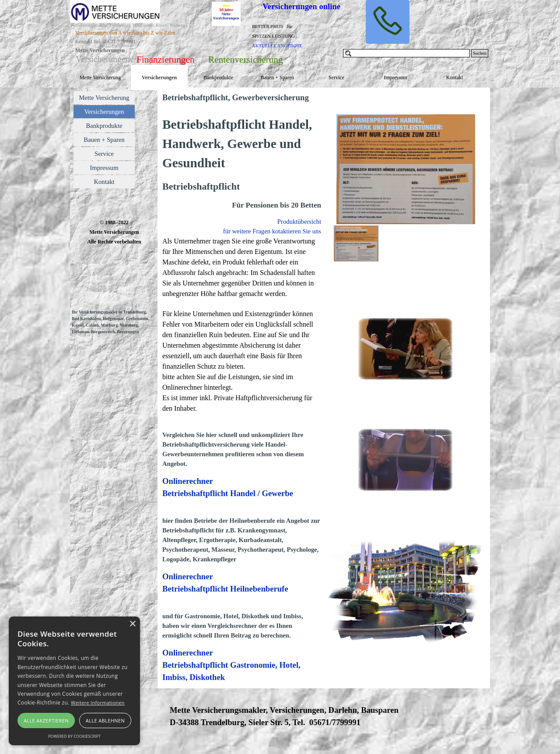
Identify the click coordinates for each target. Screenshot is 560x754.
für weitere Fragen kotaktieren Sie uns (272, 231)
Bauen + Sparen (278, 78)
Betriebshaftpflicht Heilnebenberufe (225, 589)
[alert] (74, 681)
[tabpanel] (285, 35)
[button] (388, 22)
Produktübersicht (299, 222)
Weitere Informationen (98, 703)
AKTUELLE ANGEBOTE (277, 46)
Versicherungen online (301, 6)
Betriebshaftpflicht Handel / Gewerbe (228, 493)
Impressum (395, 78)
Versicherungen (159, 78)
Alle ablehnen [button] (105, 721)
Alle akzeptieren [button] (46, 721)
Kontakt (455, 78)
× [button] (132, 624)
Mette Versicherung (100, 78)
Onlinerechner (188, 481)
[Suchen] (406, 53)
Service (336, 78)
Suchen (480, 53)
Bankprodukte (218, 78)
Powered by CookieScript (74, 736)
